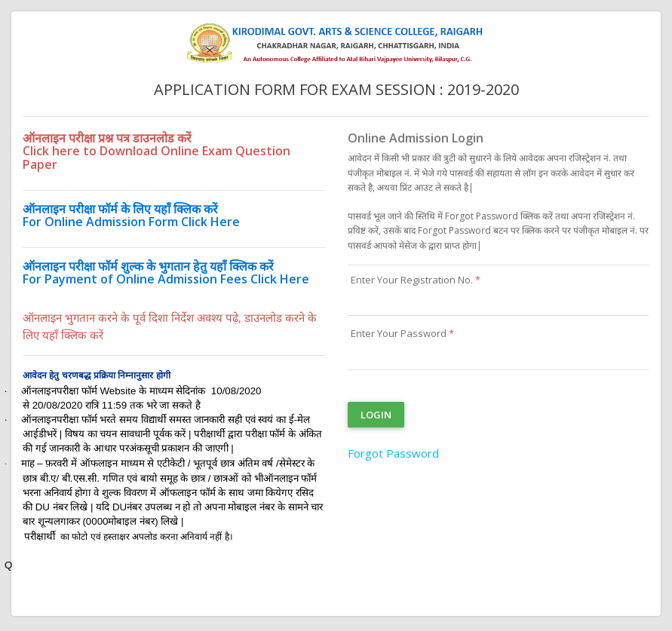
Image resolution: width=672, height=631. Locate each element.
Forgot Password (393, 453)
